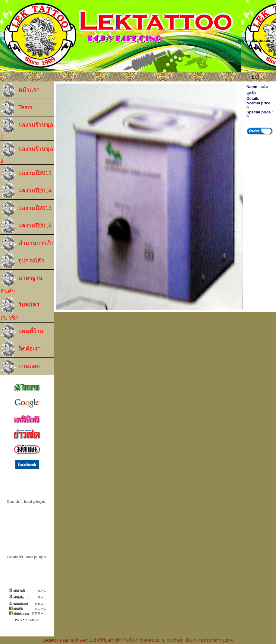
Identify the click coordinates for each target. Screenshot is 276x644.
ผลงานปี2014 (26, 191)
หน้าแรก (20, 90)
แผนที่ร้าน (22, 331)
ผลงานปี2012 (26, 173)
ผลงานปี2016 (26, 226)
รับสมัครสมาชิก (20, 309)
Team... (19, 108)
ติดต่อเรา (21, 349)
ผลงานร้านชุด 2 (27, 152)
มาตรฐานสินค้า (21, 282)
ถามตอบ (20, 366)
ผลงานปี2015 (26, 208)
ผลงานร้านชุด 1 (27, 128)
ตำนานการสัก (27, 243)
